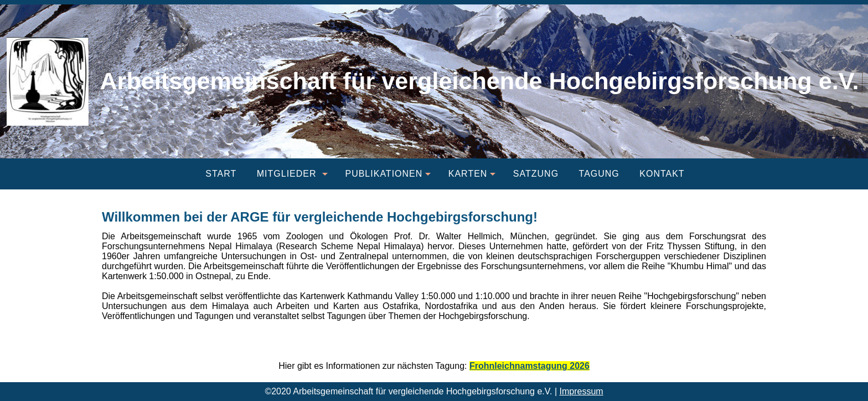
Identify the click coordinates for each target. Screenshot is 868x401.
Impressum (582, 391)
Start (221, 174)
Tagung (599, 174)
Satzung (536, 174)
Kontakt (662, 174)
